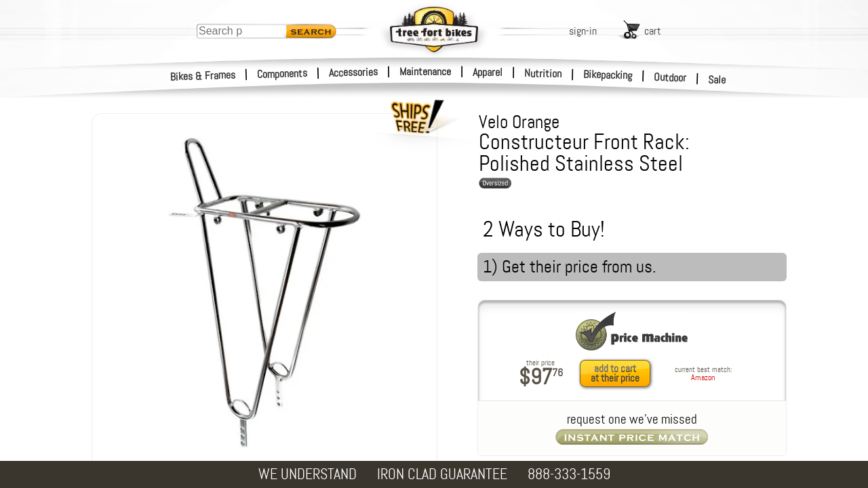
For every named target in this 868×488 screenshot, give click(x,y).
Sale (717, 80)
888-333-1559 (569, 474)
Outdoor (670, 77)
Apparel (488, 72)
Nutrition (543, 73)
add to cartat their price (615, 373)
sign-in (583, 31)
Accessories (353, 72)
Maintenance (425, 72)
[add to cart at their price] (619, 373)
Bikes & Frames (203, 76)
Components (282, 74)
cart (653, 31)
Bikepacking (608, 75)
